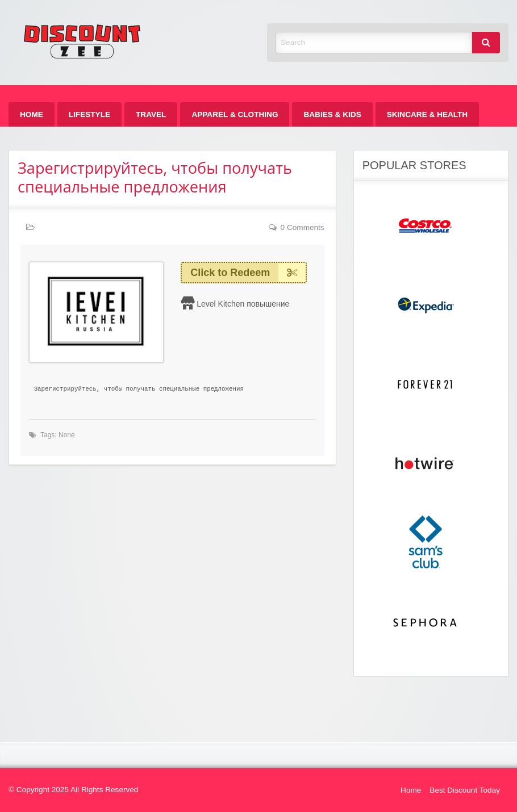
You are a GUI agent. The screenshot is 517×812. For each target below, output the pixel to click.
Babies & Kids (332, 114)
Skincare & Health (427, 114)
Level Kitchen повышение (243, 304)
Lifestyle (89, 114)
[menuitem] (32, 114)
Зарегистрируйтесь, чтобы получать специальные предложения (155, 177)
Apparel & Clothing (235, 114)
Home (32, 114)
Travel (151, 114)
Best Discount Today (465, 790)
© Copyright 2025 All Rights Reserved (73, 790)
